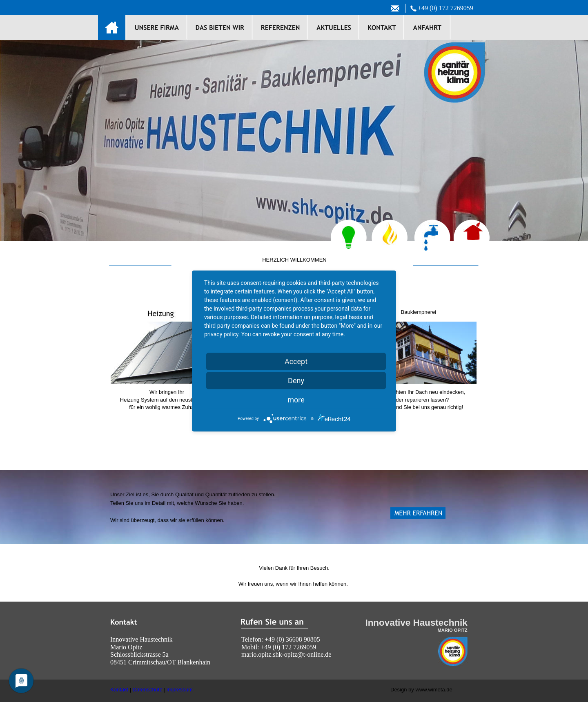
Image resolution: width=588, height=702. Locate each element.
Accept (296, 361)
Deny (296, 381)
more (296, 400)
